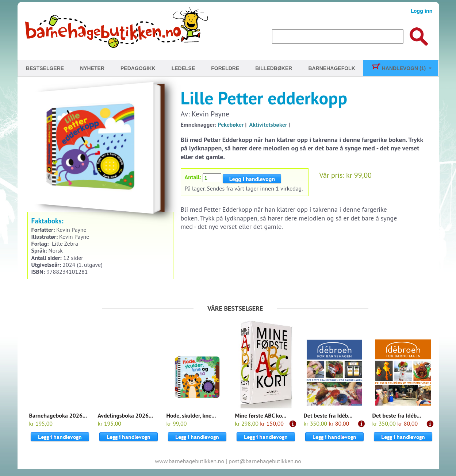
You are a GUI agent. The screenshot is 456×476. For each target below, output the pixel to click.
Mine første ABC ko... (261, 415)
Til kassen (357, 144)
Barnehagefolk (332, 68)
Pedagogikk (138, 68)
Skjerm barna (347, 92)
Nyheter (92, 68)
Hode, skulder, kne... (191, 415)
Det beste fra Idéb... (328, 415)
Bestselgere (45, 68)
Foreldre (225, 68)
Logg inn (421, 11)
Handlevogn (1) (398, 68)
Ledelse (183, 68)
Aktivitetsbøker (268, 124)
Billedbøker (274, 68)
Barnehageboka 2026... (58, 415)
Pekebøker (231, 124)
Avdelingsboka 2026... (126, 415)
